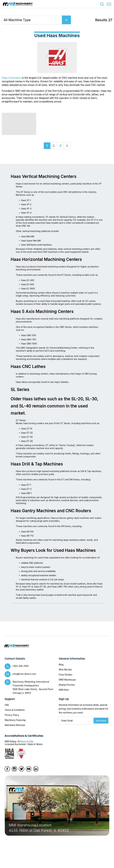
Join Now (101, 721)
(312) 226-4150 (21, 666)
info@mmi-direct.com (24, 674)
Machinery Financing (15, 720)
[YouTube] (29, 771)
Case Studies (66, 675)
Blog (61, 665)
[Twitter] (22, 771)
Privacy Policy (12, 715)
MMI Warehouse (67, 680)
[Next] (67, 146)
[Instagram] (14, 771)
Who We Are (65, 670)
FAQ (7, 705)
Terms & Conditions (15, 710)
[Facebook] (7, 771)
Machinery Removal (15, 725)
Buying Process (67, 685)
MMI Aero (64, 690)
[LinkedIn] (36, 771)
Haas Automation (12, 78)
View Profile (27, 741)
